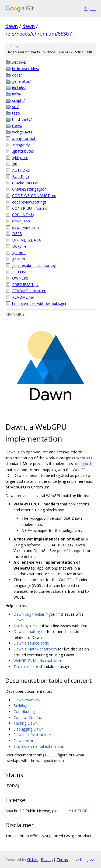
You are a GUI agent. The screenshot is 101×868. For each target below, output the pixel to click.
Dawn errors (24, 741)
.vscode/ (19, 62)
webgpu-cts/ (23, 132)
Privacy (47, 860)
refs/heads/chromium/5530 (37, 34)
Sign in (90, 8)
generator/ (21, 81)
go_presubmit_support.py (34, 265)
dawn (12, 26)
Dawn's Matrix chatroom (35, 649)
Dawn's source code (31, 643)
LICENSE (20, 272)
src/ (15, 107)
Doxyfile (19, 246)
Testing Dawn (26, 723)
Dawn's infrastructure (32, 735)
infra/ (17, 94)
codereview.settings (29, 202)
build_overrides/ (26, 69)
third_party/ (22, 119)
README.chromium (29, 291)
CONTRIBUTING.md (30, 208)
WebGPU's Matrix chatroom (38, 661)
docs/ (17, 75)
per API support (71, 551)
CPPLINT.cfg (23, 215)
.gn (15, 164)
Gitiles (32, 860)
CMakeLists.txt (25, 183)
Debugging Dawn (29, 729)
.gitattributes (23, 151)
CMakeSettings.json (29, 189)
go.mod (19, 253)
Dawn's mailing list (30, 631)
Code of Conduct (28, 717)
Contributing (24, 712)
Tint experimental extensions (39, 746)
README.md (23, 297)
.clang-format (24, 138)
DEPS (17, 234)
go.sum (19, 259)
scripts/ (18, 100)
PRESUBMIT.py (25, 285)
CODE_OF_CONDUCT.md (34, 196)
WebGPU (84, 458)
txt (78, 859)
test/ (16, 113)
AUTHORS (21, 170)
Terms (62, 860)
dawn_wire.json (25, 227)
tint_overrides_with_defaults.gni (39, 303)
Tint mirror (23, 666)
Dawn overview (27, 700)
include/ (19, 88)
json (91, 859)
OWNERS (20, 278)
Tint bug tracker (27, 626)
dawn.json (21, 221)
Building (20, 706)
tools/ (17, 126)
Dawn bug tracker (29, 614)
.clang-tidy (21, 145)
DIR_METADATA (27, 240)
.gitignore (20, 158)
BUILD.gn (20, 176)
